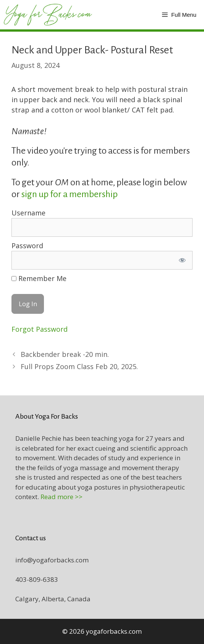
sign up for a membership (70, 194)
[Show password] (182, 260)
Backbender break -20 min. (65, 354)
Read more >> (62, 497)
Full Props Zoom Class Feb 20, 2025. (79, 366)
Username (28, 213)
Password (27, 246)
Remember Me (39, 278)
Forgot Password (40, 329)
